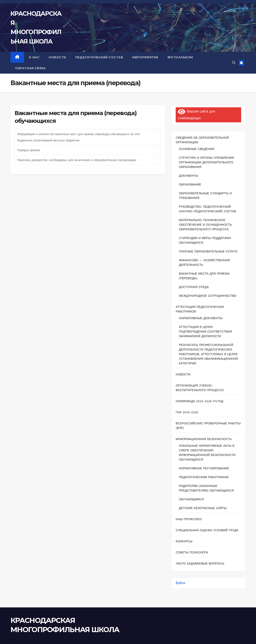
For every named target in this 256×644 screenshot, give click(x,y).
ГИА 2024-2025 (187, 412)
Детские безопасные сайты (203, 508)
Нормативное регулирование (204, 468)
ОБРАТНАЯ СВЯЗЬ (30, 68)
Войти (180, 583)
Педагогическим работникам (204, 477)
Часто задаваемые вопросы (200, 563)
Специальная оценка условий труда (207, 530)
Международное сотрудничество (208, 296)
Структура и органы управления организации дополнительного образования (206, 162)
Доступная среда (194, 287)
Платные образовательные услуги (208, 251)
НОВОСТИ (57, 57)
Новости (183, 374)
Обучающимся (191, 499)
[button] (234, 63)
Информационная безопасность (204, 439)
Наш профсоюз (189, 519)
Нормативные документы (201, 318)
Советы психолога (192, 552)
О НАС (34, 57)
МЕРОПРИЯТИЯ (145, 57)
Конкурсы (184, 541)
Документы (188, 176)
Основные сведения (196, 149)
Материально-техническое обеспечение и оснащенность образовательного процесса (205, 225)
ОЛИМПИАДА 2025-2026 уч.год (199, 401)
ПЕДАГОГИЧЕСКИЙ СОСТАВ (99, 57)
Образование (190, 184)
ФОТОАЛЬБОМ (180, 57)
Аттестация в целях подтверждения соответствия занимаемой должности (205, 332)
